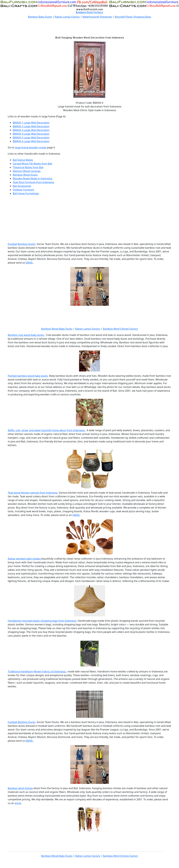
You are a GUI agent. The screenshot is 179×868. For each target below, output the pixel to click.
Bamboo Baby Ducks (40, 17)
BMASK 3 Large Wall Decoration (31, 130)
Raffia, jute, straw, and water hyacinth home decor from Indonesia (46, 430)
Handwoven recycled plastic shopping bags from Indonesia (42, 621)
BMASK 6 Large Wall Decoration (31, 141)
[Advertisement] (90, 28)
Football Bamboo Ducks (22, 244)
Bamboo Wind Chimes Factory (120, 329)
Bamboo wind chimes (20, 788)
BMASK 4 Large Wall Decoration (31, 134)
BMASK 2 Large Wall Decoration (31, 126)
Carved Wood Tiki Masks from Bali (32, 164)
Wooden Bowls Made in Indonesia (32, 179)
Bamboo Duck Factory (90, 12)
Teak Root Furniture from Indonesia (33, 182)
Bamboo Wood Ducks (25, 175)
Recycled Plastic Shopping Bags (133, 17)
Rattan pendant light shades (24, 559)
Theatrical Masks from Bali (28, 167)
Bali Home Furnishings (26, 193)
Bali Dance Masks (23, 160)
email (18, 803)
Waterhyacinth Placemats (97, 17)
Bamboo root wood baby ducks (26, 335)
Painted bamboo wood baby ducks (28, 376)
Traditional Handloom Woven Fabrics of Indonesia (37, 671)
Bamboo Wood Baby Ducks (57, 329)
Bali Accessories (22, 186)
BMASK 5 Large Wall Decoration (31, 138)
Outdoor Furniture (23, 190)
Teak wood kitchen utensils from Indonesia (33, 493)
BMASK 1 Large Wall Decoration (31, 123)
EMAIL (29, 263)
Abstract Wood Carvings (27, 171)
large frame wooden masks (31, 147)
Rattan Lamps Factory (67, 17)
